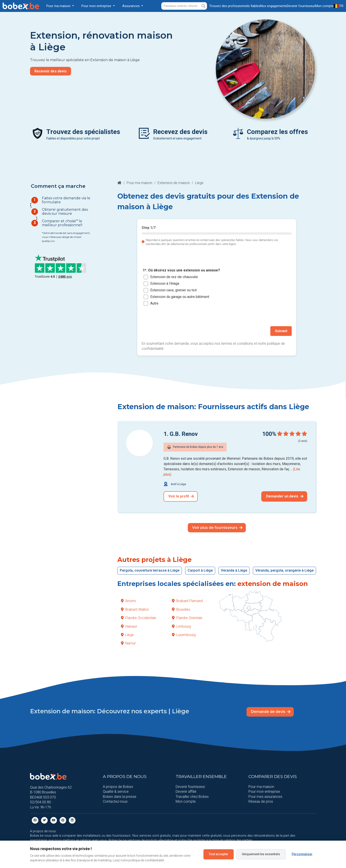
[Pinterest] (63, 820)
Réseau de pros (261, 801)
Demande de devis (271, 712)
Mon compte (186, 801)
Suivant (281, 331)
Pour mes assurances (265, 796)
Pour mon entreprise (264, 792)
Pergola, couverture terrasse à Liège (150, 570)
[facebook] (35, 820)
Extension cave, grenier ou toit (173, 290)
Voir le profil (181, 496)
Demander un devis (285, 496)
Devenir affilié (186, 792)
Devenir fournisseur (190, 787)
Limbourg (181, 626)
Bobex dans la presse (120, 796)
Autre (154, 303)
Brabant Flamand (187, 601)
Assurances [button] (131, 6)
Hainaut (129, 626)
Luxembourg (184, 635)
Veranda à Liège (234, 570)
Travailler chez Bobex (192, 796)
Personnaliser (302, 854)
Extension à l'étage (165, 283)
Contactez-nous (115, 801)
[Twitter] (44, 820)
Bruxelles (181, 609)
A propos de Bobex (118, 787)
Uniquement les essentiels (261, 854)
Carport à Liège (200, 570)
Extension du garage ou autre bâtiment (180, 297)
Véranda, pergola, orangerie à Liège (284, 570)
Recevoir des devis (51, 71)
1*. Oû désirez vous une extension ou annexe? (181, 270)
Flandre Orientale (187, 618)
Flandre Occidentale (139, 618)
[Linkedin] (72, 820)
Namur (128, 643)
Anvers (128, 601)
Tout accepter (219, 854)
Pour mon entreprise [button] (97, 6)
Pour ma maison (139, 183)
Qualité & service (116, 792)
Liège (127, 635)
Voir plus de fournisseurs (217, 527)
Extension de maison (174, 183)
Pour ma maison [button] (59, 6)
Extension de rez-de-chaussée (174, 277)
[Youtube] (54, 820)
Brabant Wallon (135, 609)
